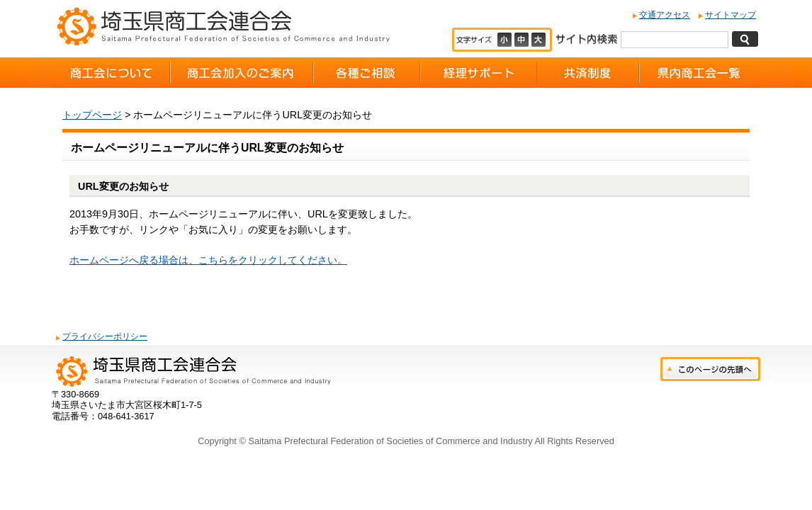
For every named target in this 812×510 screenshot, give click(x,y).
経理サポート (479, 73)
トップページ (92, 115)
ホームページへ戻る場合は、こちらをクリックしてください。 (208, 260)
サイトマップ (731, 15)
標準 (523, 40)
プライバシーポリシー (105, 336)
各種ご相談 (367, 73)
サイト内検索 (586, 38)
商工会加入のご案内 (242, 73)
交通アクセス (665, 15)
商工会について (111, 73)
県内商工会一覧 (700, 73)
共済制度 (588, 73)
